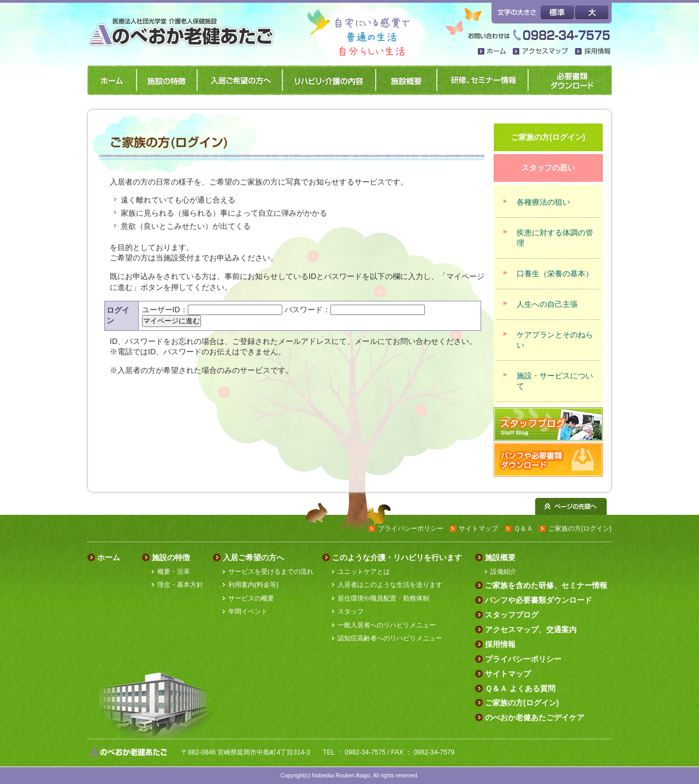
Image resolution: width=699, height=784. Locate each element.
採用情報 (593, 52)
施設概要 (404, 80)
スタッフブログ (512, 615)
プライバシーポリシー (411, 528)
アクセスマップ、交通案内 (531, 629)
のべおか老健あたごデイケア (535, 717)
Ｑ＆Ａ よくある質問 (520, 688)
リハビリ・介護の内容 (327, 80)
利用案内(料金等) (253, 585)
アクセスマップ (541, 52)
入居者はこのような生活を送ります (390, 585)
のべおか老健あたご (184, 26)
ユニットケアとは (364, 572)
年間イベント (248, 611)
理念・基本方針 (180, 585)
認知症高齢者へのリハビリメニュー (390, 638)
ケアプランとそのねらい (555, 340)
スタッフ (351, 611)
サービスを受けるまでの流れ (271, 572)
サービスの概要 (251, 598)
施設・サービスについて (555, 381)
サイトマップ (478, 528)
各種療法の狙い (543, 202)
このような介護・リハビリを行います (397, 557)
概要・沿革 (174, 572)
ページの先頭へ (571, 506)
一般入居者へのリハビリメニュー (387, 625)
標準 (558, 12)
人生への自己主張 (547, 304)
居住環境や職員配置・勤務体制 (383, 598)
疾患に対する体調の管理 (555, 238)
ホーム (493, 52)
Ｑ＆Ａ (523, 528)
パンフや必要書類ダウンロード (568, 80)
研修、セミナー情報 (480, 80)
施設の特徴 (165, 80)
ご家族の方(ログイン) (580, 528)
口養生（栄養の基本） (555, 274)
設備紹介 (503, 572)
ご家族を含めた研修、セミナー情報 (546, 585)
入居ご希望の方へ (238, 80)
